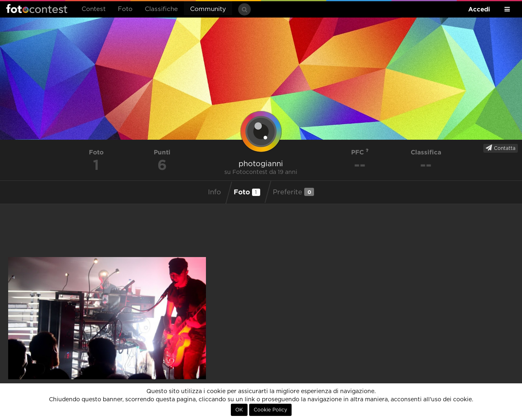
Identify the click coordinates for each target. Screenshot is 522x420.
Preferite (293, 192)
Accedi (479, 9)
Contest (94, 9)
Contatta (501, 148)
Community (208, 9)
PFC (360, 152)
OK (239, 410)
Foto (125, 9)
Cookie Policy (270, 410)
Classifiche (161, 9)
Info (215, 192)
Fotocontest (37, 9)
